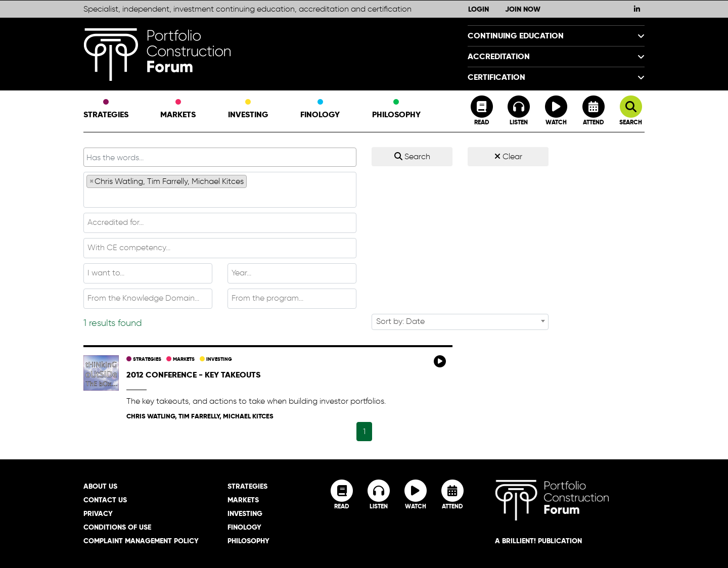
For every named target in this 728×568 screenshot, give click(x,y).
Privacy (98, 513)
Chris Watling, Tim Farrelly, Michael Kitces (200, 416)
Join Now (523, 9)
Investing (248, 110)
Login (479, 9)
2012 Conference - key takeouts (193, 375)
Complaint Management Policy (141, 541)
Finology (320, 110)
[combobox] (220, 190)
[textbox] (220, 197)
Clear (508, 156)
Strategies (106, 110)
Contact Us (105, 500)
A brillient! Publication (538, 541)
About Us (100, 486)
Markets (178, 110)
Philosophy (396, 110)
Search (412, 156)
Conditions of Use (117, 527)
